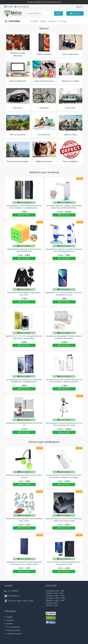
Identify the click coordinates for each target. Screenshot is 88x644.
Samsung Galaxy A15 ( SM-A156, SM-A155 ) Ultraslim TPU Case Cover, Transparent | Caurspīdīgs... (64, 476)
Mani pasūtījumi (22, 7)
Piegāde (43, 21)
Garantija (62, 21)
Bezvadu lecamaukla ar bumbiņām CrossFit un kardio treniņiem (24, 476)
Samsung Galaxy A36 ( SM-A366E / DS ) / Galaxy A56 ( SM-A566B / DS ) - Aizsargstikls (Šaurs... (24, 381)
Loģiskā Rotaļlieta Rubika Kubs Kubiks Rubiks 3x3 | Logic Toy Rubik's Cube (24, 250)
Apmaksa (53, 21)
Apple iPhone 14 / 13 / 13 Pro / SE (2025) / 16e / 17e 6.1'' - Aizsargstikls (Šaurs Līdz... (64, 294)
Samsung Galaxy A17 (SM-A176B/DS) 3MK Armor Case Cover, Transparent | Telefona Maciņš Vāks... (64, 381)
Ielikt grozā (24, 215)
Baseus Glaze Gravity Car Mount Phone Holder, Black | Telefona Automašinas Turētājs (64, 520)
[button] (80, 7)
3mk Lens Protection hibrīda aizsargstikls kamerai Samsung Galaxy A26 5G (64, 563)
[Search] (59, 13)
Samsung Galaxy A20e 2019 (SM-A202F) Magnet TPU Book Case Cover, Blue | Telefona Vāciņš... (24, 563)
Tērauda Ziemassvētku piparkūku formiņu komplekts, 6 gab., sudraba (24, 520)
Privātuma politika (13, 630)
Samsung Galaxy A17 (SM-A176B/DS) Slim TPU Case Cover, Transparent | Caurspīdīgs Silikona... (24, 207)
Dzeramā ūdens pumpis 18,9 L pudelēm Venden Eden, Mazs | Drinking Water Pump (64, 250)
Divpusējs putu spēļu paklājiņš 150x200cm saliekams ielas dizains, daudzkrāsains (64, 337)
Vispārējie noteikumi (14, 634)
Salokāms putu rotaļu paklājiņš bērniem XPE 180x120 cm (24, 424)
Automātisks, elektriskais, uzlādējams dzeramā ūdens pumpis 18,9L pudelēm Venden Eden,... (64, 207)
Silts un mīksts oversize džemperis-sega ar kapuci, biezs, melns (24, 294)
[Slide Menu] (13, 21)
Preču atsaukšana (13, 627)
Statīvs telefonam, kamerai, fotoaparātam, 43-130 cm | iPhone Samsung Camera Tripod (64, 424)
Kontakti (9, 7)
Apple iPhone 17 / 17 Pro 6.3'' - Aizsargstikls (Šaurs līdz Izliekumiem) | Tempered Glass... (24, 337)
